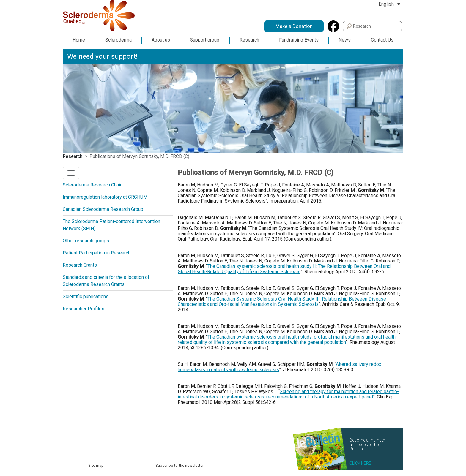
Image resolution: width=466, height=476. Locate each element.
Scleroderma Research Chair (92, 185)
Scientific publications (86, 296)
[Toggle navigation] (71, 173)
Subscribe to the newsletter (180, 465)
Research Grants (80, 265)
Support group (205, 40)
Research (249, 40)
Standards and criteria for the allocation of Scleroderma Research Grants (106, 281)
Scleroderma (118, 40)
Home (79, 40)
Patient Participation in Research (97, 253)
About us (161, 40)
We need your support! (102, 57)
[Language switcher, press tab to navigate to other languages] (389, 4)
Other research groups (86, 241)
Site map (96, 465)
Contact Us (382, 40)
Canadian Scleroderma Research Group (103, 209)
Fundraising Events (299, 40)
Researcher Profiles (84, 309)
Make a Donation (294, 26)
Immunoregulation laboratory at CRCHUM (105, 197)
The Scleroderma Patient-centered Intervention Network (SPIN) (111, 225)
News (345, 40)
